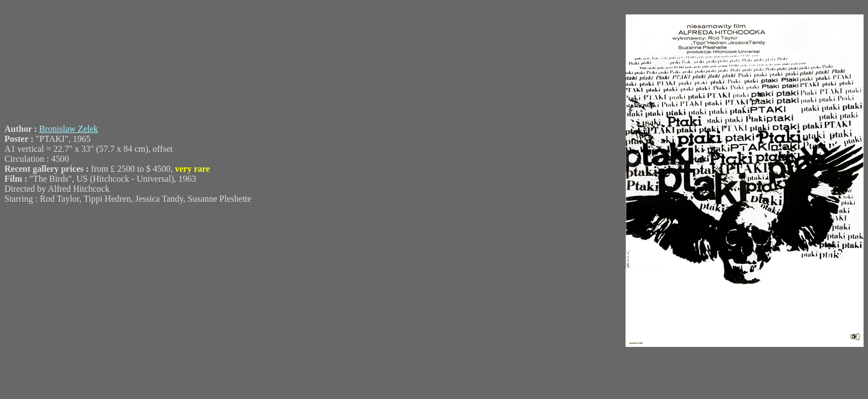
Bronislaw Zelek (69, 129)
